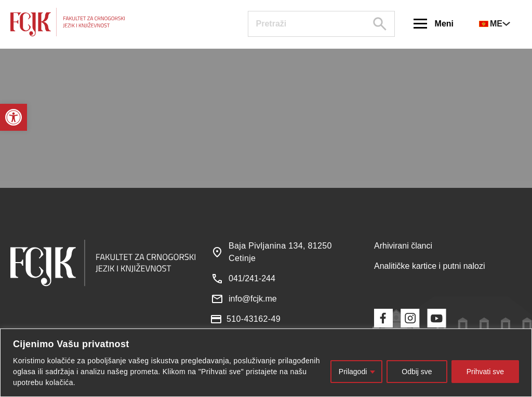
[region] (266, 363)
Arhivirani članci (403, 246)
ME (491, 24)
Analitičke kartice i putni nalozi (429, 266)
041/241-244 (252, 278)
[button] (14, 117)
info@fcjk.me (253, 299)
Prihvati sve (485, 372)
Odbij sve (417, 372)
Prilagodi (353, 372)
